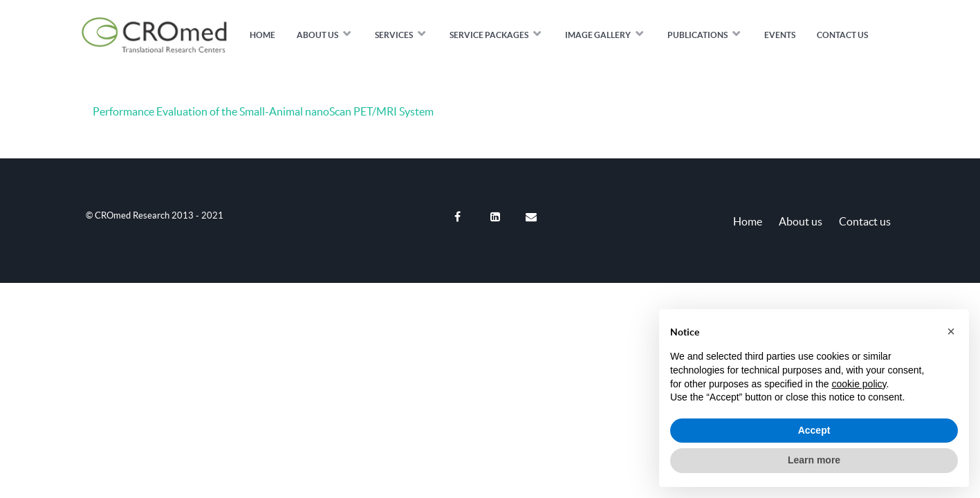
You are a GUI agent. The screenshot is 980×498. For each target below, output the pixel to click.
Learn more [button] (814, 460)
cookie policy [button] (859, 384)
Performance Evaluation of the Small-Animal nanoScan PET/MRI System (263, 111)
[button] (951, 331)
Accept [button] (814, 430)
